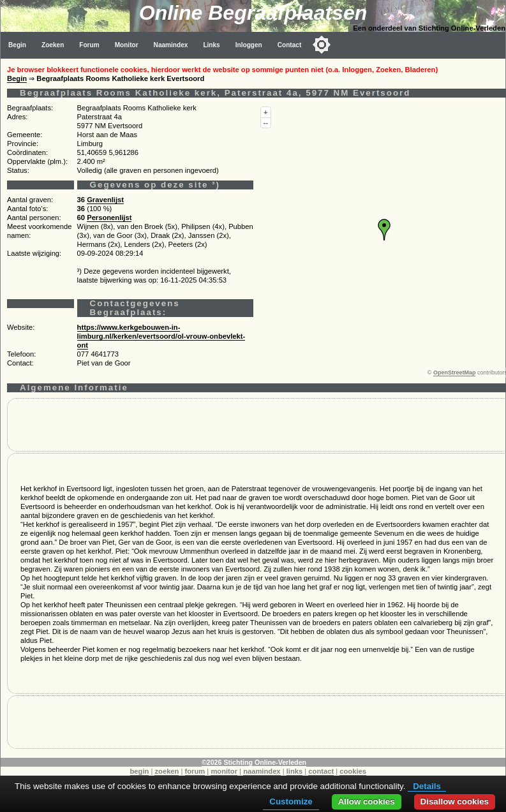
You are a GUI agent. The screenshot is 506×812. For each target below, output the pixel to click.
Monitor (127, 45)
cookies (353, 771)
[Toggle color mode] (322, 45)
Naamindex (171, 45)
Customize (291, 801)
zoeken (167, 771)
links (295, 771)
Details (427, 786)
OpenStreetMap (455, 373)
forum (195, 771)
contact (321, 771)
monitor (224, 771)
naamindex (262, 771)
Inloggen (249, 45)
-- (266, 122)
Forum (89, 45)
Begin (17, 45)
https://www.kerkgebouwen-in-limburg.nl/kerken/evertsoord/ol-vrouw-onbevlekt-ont (161, 336)
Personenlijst (109, 218)
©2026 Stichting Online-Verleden (254, 762)
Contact (290, 45)
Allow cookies (367, 801)
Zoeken (53, 45)
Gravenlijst (105, 200)
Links (211, 45)
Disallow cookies (455, 801)
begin (140, 771)
